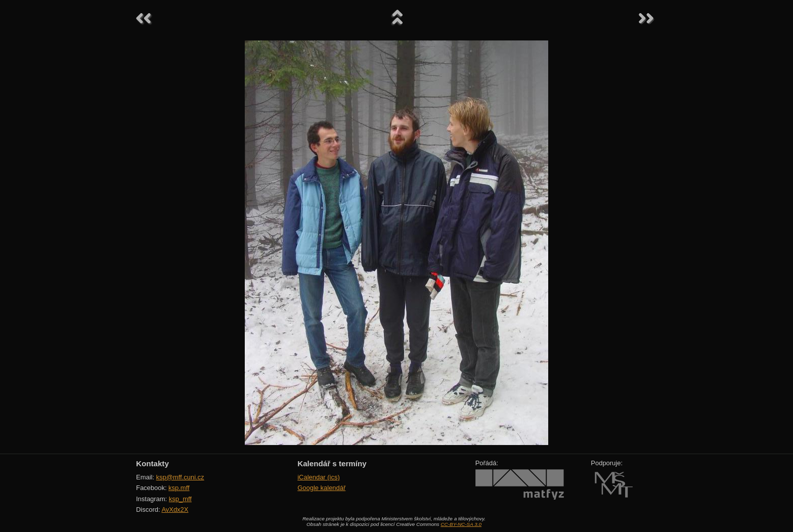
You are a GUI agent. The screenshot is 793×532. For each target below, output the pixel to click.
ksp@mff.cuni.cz (180, 477)
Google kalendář (321, 488)
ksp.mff (179, 488)
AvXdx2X (175, 509)
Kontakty (152, 463)
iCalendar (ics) (319, 477)
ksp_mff (180, 499)
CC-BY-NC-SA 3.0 (461, 524)
